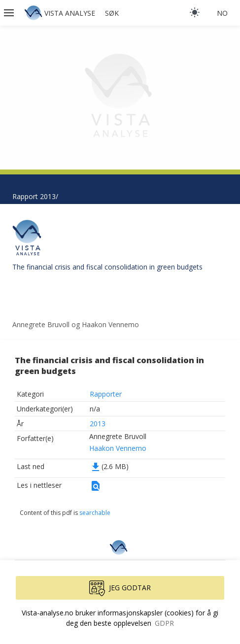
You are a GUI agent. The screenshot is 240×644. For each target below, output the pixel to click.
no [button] (222, 13)
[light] (195, 12)
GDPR (164, 623)
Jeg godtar (120, 588)
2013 (98, 424)
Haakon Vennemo (118, 448)
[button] (10, 13)
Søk (112, 13)
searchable (95, 513)
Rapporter (106, 394)
